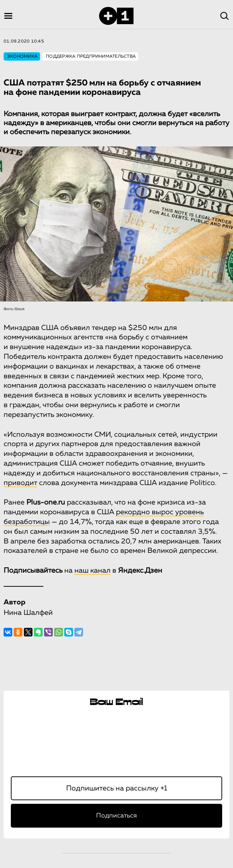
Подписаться (116, 816)
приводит (20, 483)
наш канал (92, 570)
